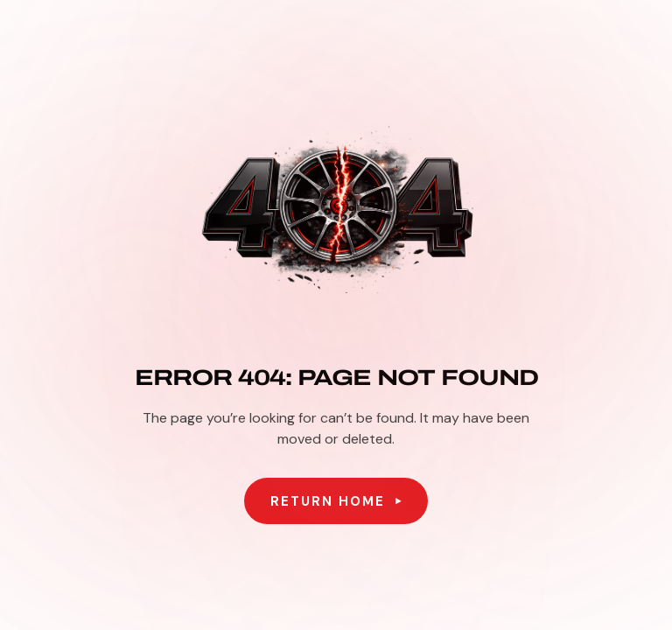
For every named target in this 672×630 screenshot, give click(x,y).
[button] (336, 501)
